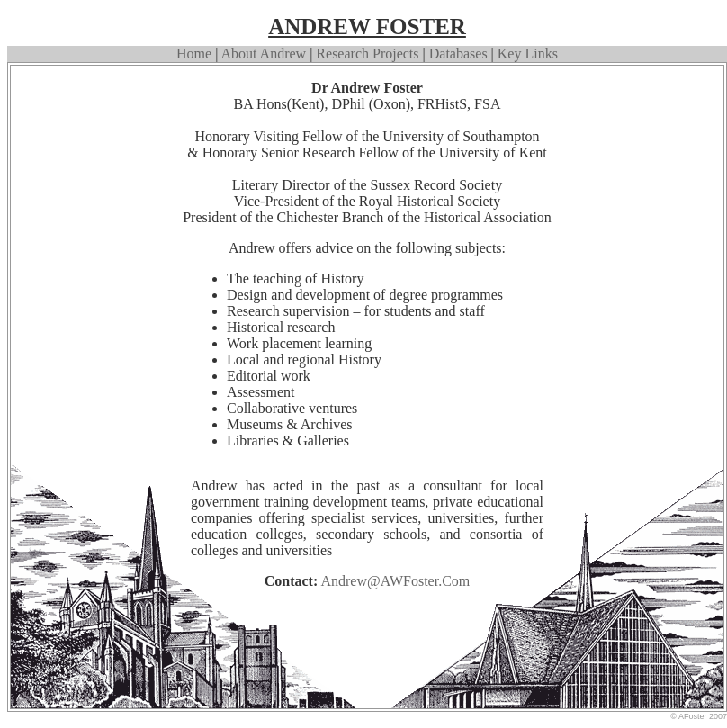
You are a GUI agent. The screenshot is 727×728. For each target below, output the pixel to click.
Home (194, 54)
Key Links (526, 54)
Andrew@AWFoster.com (395, 581)
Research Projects (367, 54)
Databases (458, 54)
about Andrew (264, 54)
